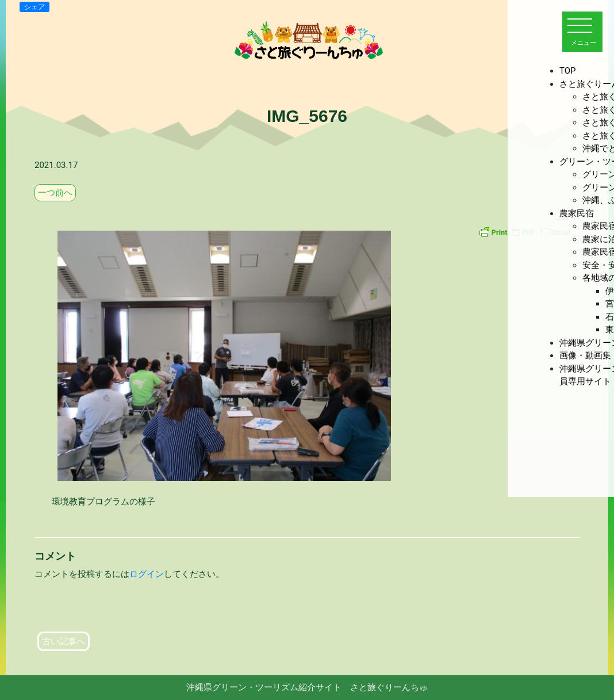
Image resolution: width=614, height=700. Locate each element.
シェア (34, 7)
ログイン (147, 574)
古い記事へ (64, 641)
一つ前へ (55, 193)
